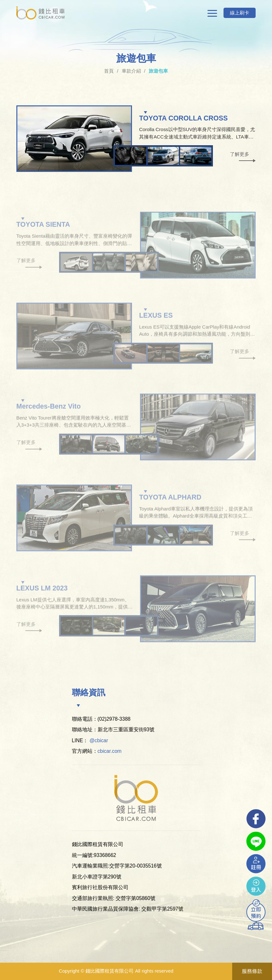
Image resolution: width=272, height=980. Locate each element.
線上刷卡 (240, 13)
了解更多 (240, 154)
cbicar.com (110, 751)
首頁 (109, 71)
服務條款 (252, 971)
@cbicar (99, 740)
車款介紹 (131, 71)
